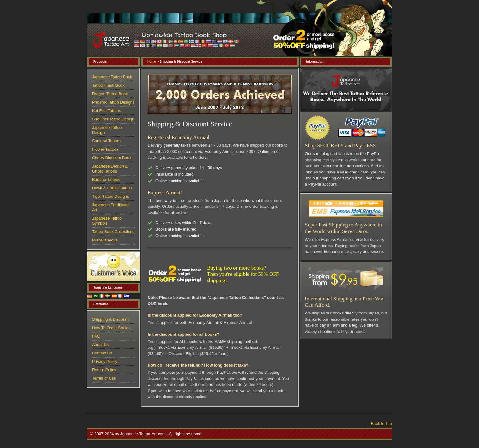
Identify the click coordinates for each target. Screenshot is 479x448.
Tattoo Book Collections (113, 232)
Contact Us (102, 353)
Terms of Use (104, 378)
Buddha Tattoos (106, 180)
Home (152, 62)
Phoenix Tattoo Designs (113, 102)
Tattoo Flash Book (108, 85)
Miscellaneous (105, 240)
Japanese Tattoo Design (107, 130)
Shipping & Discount (110, 319)
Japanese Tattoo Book (112, 77)
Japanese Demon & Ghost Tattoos (110, 169)
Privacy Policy (105, 361)
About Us (100, 345)
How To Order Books (111, 328)
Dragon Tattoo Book (110, 94)
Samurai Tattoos (107, 141)
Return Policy (104, 370)
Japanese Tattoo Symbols (107, 221)
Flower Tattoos (105, 149)
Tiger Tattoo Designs (111, 196)
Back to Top (381, 424)
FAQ (96, 336)
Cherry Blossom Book (112, 158)
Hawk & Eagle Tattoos (112, 188)
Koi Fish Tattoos (106, 111)
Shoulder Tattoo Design (113, 119)
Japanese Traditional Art (111, 207)
